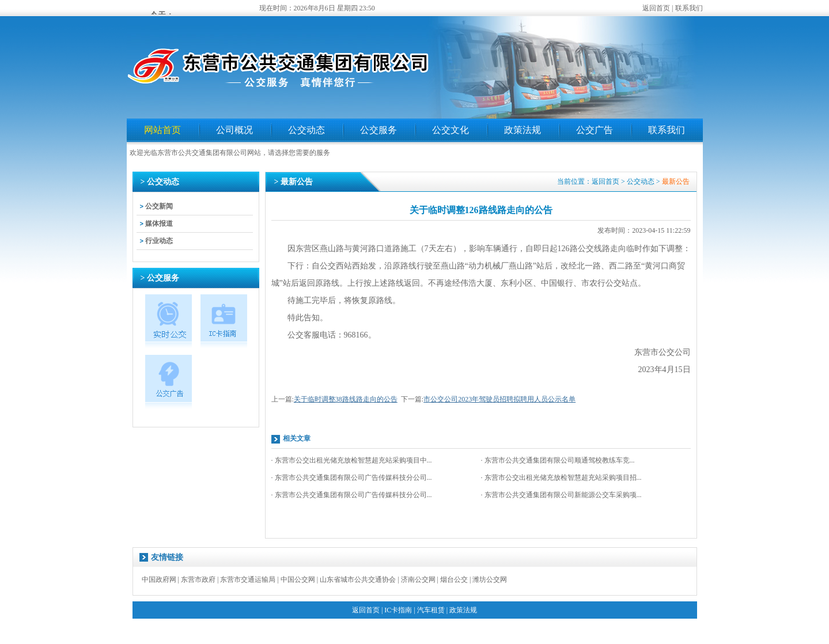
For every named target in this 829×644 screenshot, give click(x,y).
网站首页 (162, 130)
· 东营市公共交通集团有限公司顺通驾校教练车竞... (558, 460)
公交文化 (451, 130)
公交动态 (306, 130)
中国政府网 (159, 579)
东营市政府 (198, 579)
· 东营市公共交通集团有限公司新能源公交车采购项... (561, 495)
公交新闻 (159, 206)
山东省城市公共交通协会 (358, 579)
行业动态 (159, 241)
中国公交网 (298, 579)
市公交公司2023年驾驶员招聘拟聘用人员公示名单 (499, 399)
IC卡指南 (398, 610)
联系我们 (689, 8)
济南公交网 (418, 579)
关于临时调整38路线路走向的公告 (346, 399)
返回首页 (656, 8)
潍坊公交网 (490, 579)
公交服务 (378, 130)
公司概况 (234, 130)
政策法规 (523, 130)
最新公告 (676, 181)
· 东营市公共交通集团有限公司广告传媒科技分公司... (352, 478)
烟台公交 (454, 579)
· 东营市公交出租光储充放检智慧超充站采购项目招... (561, 478)
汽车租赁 (431, 610)
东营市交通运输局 (248, 579)
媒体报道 (159, 223)
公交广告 (595, 130)
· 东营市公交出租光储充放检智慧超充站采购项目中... (352, 460)
